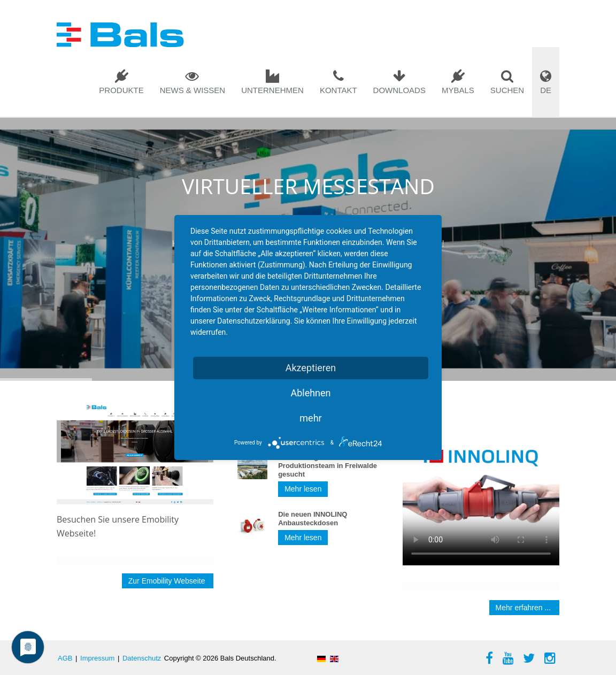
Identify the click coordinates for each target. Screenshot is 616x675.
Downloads (399, 90)
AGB (65, 658)
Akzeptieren (311, 368)
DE (546, 90)
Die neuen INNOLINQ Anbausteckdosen (313, 519)
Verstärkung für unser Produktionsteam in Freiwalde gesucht (328, 466)
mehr (310, 418)
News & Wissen (193, 90)
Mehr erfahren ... (524, 608)
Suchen (507, 90)
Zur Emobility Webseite (168, 581)
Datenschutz (142, 658)
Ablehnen (310, 393)
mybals (458, 90)
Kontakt (338, 90)
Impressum (97, 658)
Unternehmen (272, 90)
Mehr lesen (303, 489)
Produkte (121, 90)
